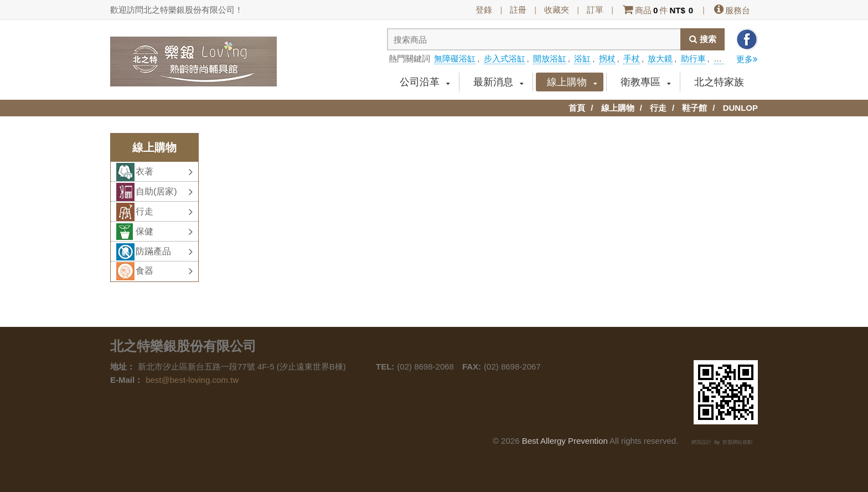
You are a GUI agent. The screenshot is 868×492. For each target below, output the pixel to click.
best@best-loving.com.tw (192, 380)
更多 (747, 59)
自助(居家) (164, 192)
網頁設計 (701, 442)
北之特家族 (719, 82)
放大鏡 (660, 58)
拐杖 (607, 58)
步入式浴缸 (505, 58)
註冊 (518, 10)
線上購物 (572, 82)
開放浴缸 (550, 58)
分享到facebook (747, 39)
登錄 (484, 10)
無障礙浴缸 (455, 58)
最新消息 (498, 82)
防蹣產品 (164, 252)
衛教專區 (646, 82)
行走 (658, 108)
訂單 (595, 10)
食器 (164, 271)
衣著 (164, 172)
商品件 (658, 10)
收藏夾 (557, 10)
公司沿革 (425, 82)
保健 (164, 232)
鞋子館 (694, 108)
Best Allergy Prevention (565, 441)
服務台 (731, 10)
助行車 (693, 58)
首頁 (577, 108)
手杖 (632, 58)
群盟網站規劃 (737, 442)
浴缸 (582, 58)
